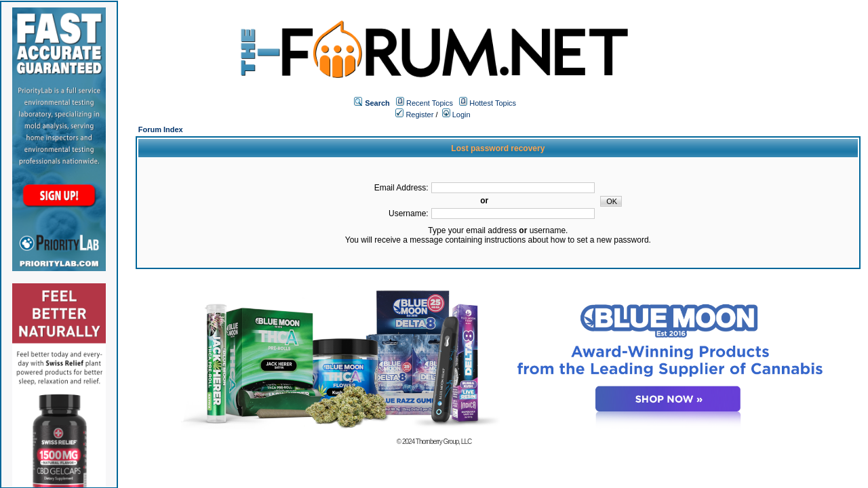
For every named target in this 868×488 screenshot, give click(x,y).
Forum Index (161, 129)
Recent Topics (430, 103)
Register (414, 115)
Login (456, 115)
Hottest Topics (493, 103)
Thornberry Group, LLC (443, 442)
